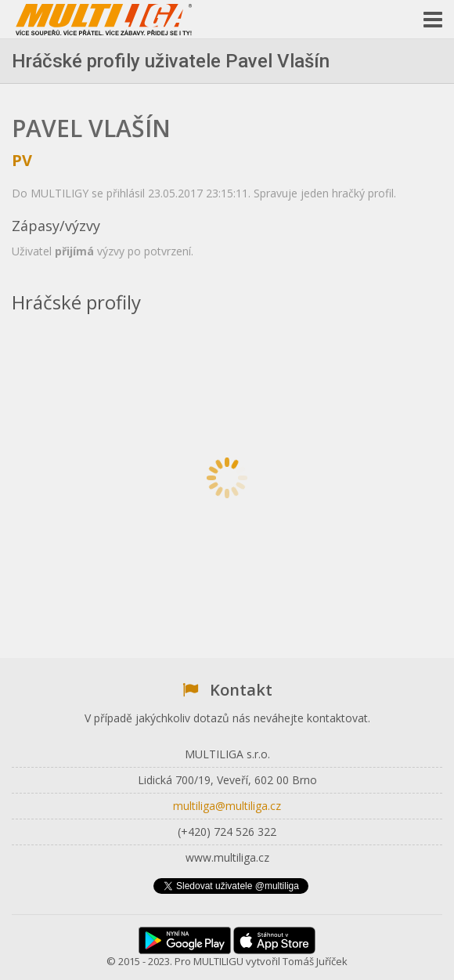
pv (22, 160)
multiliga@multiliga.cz (227, 806)
